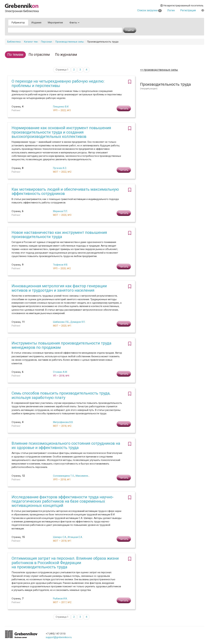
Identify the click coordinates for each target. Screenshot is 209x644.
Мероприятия (55, 23)
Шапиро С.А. (60, 537)
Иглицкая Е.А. (75, 537)
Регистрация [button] (188, 10)
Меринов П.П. (60, 211)
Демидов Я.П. (78, 322)
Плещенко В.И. (61, 107)
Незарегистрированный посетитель (182, 6)
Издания (36, 23)
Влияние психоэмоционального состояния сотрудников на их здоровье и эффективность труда (66, 446)
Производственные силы (69, 42)
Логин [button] (171, 10)
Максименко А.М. (85, 476)
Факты (74, 23)
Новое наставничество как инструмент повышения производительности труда (59, 235)
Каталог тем (31, 42)
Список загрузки (149, 10)
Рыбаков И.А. (60, 599)
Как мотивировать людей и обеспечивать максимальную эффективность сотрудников (65, 191)
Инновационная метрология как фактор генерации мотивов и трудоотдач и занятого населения (59, 288)
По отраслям (39, 55)
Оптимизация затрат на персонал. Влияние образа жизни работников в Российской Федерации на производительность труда (65, 563)
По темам (15, 55)
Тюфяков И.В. (60, 265)
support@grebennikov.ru (59, 637)
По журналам (66, 55)
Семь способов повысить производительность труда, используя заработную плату (61, 395)
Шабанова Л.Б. (61, 322)
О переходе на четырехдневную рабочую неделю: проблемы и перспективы (58, 83)
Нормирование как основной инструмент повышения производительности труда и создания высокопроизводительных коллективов (61, 132)
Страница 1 (62, 70)
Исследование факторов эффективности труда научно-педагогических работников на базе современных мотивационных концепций (63, 501)
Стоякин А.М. (60, 372)
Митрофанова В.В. (63, 422)
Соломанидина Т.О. (64, 476)
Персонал (46, 42)
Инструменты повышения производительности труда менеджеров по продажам (61, 345)
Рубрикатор (18, 23)
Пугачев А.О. (60, 168)
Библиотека (14, 42)
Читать (124, 108)
